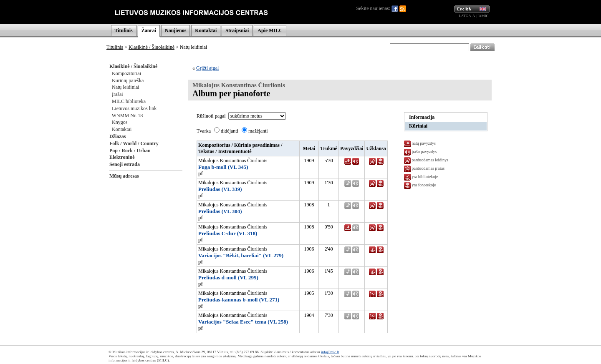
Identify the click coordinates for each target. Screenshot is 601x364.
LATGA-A (467, 16)
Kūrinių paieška (128, 80)
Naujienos (176, 30)
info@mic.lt (330, 352)
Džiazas (117, 136)
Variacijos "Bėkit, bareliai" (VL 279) (241, 255)
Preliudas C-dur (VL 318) (228, 233)
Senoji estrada (125, 164)
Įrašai (117, 94)
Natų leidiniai (126, 87)
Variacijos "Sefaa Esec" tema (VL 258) (243, 322)
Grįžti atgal (207, 68)
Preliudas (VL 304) (220, 211)
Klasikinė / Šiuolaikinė (152, 47)
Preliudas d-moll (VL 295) (228, 277)
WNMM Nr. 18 (127, 115)
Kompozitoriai (126, 73)
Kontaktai (206, 30)
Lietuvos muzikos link (134, 108)
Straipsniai (237, 30)
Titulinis (124, 30)
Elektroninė (122, 157)
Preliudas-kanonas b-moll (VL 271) (239, 300)
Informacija (422, 117)
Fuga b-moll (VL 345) (223, 167)
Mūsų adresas (124, 176)
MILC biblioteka (129, 101)
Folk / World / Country (134, 143)
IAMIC (483, 16)
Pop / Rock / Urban (130, 151)
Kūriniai (418, 126)
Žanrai (149, 30)
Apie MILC (270, 30)
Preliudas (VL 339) (220, 189)
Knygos (120, 122)
